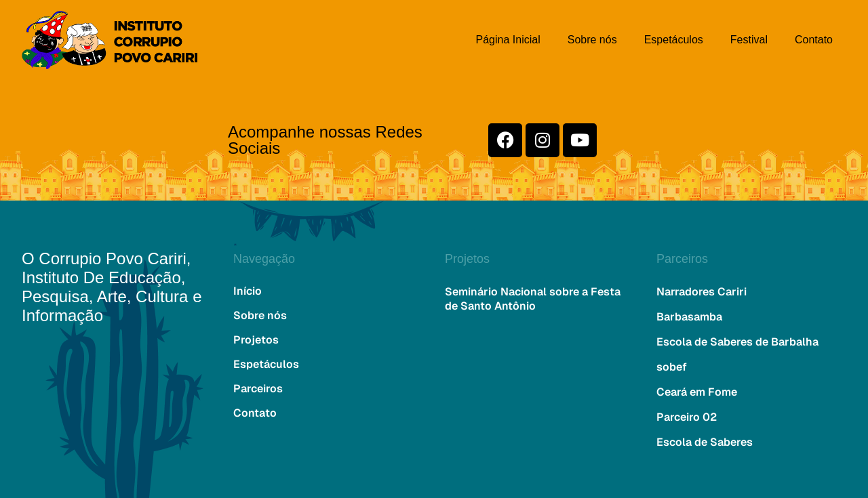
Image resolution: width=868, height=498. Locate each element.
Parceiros (258, 389)
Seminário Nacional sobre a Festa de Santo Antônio (533, 299)
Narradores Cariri (702, 292)
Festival (749, 40)
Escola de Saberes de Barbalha (737, 342)
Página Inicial (508, 40)
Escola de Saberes (705, 442)
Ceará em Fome (697, 392)
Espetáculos (674, 40)
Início (248, 291)
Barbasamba (689, 317)
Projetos (256, 340)
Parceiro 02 (687, 417)
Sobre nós (592, 40)
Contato (814, 40)
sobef (672, 367)
